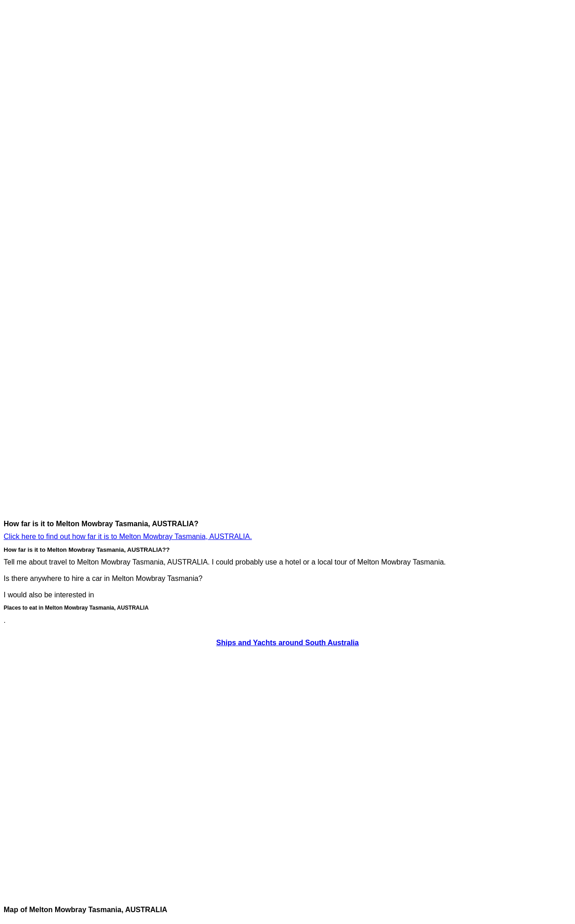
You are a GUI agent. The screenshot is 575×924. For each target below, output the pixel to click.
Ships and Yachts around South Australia (288, 643)
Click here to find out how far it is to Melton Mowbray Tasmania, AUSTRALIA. (128, 536)
